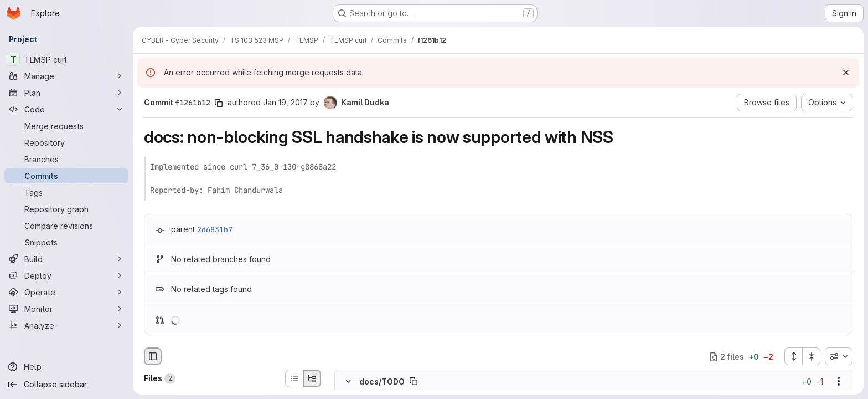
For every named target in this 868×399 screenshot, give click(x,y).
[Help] (66, 367)
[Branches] (66, 159)
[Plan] (66, 93)
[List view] (294, 378)
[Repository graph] (66, 209)
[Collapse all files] (812, 356)
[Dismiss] (846, 73)
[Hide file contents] (348, 382)
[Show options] (839, 382)
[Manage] (66, 76)
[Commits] (66, 176)
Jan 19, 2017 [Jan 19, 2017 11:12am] (285, 102)
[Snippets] (66, 242)
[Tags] (66, 192)
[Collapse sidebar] (66, 385)
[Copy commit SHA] (219, 103)
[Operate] (66, 292)
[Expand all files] (793, 356)
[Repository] (66, 142)
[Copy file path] (414, 382)
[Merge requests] (66, 126)
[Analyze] (66, 325)
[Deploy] (66, 275)
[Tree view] (312, 378)
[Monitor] (66, 309)
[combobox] (839, 356)
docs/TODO (382, 382)
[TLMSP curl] (66, 59)
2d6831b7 (215, 229)
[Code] (66, 109)
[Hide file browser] (153, 356)
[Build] (66, 259)
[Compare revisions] (66, 226)
